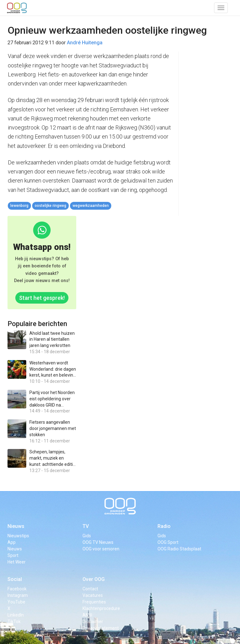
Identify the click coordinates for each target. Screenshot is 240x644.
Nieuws (16, 526)
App (12, 542)
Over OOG (94, 579)
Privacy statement (101, 628)
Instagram (18, 595)
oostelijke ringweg (50, 206)
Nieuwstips (18, 536)
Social (15, 579)
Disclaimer (93, 622)
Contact (90, 589)
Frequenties (94, 602)
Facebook (17, 589)
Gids (87, 536)
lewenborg (19, 206)
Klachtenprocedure (101, 608)
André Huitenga (85, 43)
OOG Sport (168, 542)
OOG (17, 8)
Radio (164, 526)
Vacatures (93, 595)
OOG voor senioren (101, 549)
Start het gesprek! (42, 298)
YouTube (16, 602)
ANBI (87, 615)
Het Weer (17, 562)
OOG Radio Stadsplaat (179, 549)
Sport (13, 555)
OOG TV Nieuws (98, 542)
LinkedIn (16, 615)
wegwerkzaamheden (91, 206)
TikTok (14, 622)
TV (86, 526)
